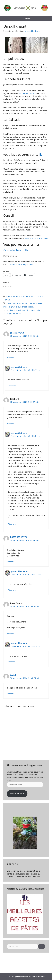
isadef (13, 675)
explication (24, 303)
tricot (24, 307)
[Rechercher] (42, 946)
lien (42, 155)
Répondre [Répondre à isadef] (11, 694)
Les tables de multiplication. (21, 265)
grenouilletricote (19, 367)
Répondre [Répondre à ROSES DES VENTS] (11, 562)
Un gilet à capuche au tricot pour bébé (23, 310)
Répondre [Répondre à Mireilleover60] (11, 357)
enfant (15, 303)
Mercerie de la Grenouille (37, 238)
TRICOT (7, 300)
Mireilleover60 (17, 333)
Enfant (9, 296)
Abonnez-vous (17, 794)
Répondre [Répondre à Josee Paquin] (11, 633)
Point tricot (34, 296)
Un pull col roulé (13, 314)
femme (33, 303)
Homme (24, 296)
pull (19, 307)
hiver (40, 303)
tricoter (31, 307)
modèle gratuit (10, 307)
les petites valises (27, 93)
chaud (9, 303)
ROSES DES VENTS (18, 537)
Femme (16, 296)
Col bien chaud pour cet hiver (17, 250)
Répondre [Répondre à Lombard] (11, 423)
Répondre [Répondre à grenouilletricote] (12, 386)
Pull (41, 296)
